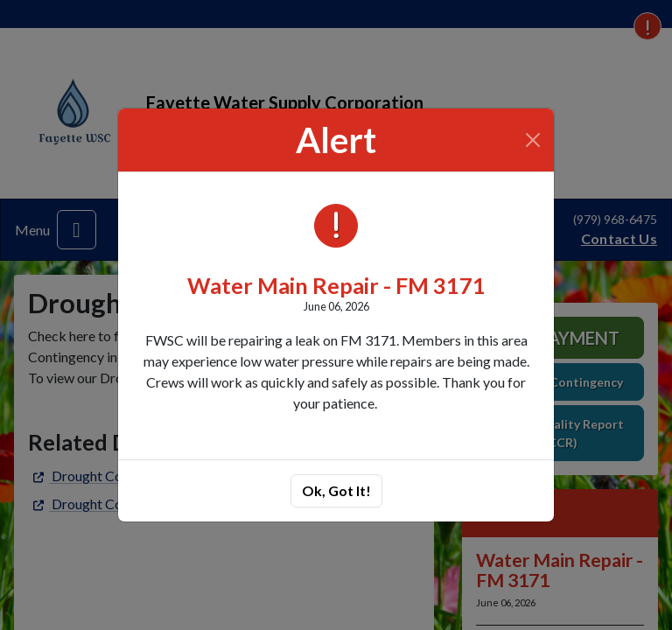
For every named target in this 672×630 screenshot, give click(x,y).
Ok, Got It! (336, 490)
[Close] (533, 140)
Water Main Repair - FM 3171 (336, 285)
